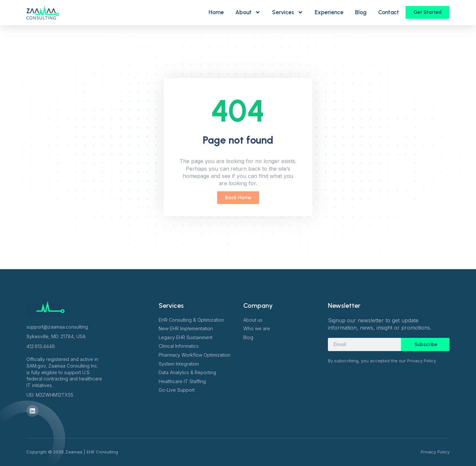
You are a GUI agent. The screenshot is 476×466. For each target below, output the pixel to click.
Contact (389, 12)
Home (216, 12)
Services (288, 12)
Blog (361, 12)
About (248, 12)
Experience (329, 12)
